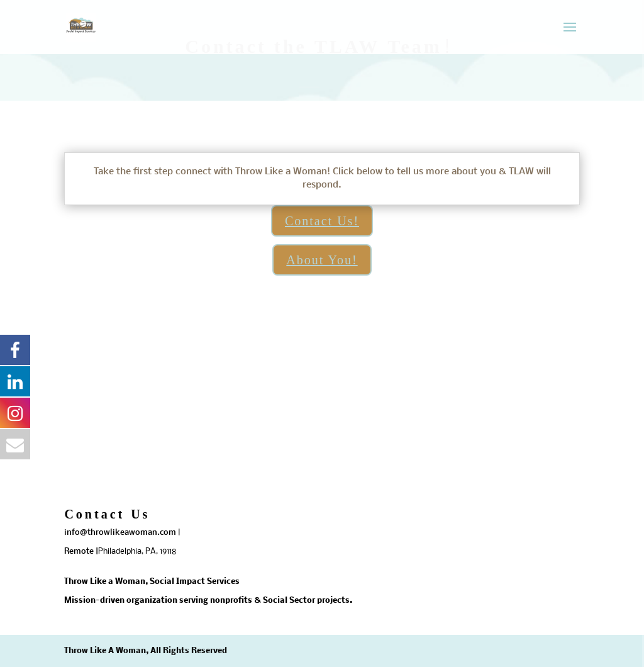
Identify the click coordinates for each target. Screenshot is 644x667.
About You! (322, 260)
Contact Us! (322, 221)
